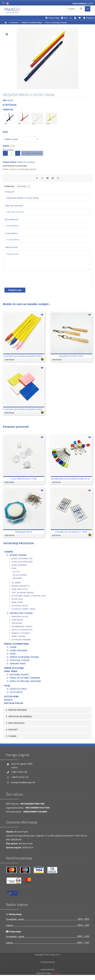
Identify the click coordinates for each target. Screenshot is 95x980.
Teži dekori (17, 624)
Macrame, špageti (19, 676)
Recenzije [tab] (25, 187)
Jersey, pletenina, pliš (22, 560)
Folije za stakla (18, 690)
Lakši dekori (17, 621)
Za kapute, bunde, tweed (23, 610)
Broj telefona (12, 221)
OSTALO (8, 701)
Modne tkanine (18, 556)
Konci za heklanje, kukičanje (25, 682)
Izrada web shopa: (44, 978)
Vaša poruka (12, 248)
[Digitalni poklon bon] (64, 18)
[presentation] (24, 281)
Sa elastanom (20, 576)
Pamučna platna (20, 618)
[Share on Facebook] (35, 178)
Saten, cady (17, 600)
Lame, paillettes (19, 590)
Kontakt (13, 732)
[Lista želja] (80, 18)
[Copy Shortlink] (60, 178)
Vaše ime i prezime (14, 207)
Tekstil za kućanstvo (22, 631)
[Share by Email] (47, 178)
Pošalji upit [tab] (10, 187)
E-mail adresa (11, 235)
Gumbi (13, 648)
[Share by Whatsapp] (41, 178)
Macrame (17, 579)
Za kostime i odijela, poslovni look (28, 597)
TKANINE (8, 553)
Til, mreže (16, 584)
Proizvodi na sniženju (20, 718)
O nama (12, 739)
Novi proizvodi (16, 725)
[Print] (54, 178)
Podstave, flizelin (20, 661)
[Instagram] (8, 3)
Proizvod (10, 193)
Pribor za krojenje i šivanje (24, 658)
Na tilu (16, 573)
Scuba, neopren (19, 566)
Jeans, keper (17, 603)
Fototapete (16, 693)
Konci (13, 655)
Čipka (14, 569)
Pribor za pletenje (14, 669)
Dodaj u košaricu (36, 153)
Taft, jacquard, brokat (23, 594)
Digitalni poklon (14, 704)
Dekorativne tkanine (21, 614)
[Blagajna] (88, 18)
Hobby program (18, 652)
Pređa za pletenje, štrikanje (25, 679)
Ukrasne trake (18, 665)
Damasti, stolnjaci (21, 634)
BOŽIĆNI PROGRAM (18, 711)
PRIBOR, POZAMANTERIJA (16, 645)
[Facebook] (3, 3)
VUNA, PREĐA (11, 672)
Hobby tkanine (18, 637)
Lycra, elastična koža (22, 563)
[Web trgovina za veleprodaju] (52, 18)
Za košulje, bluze (20, 607)
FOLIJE (7, 687)
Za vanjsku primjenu (21, 641)
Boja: (6, 132)
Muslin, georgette (20, 587)
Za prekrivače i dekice (22, 628)
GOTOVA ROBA (11, 698)
